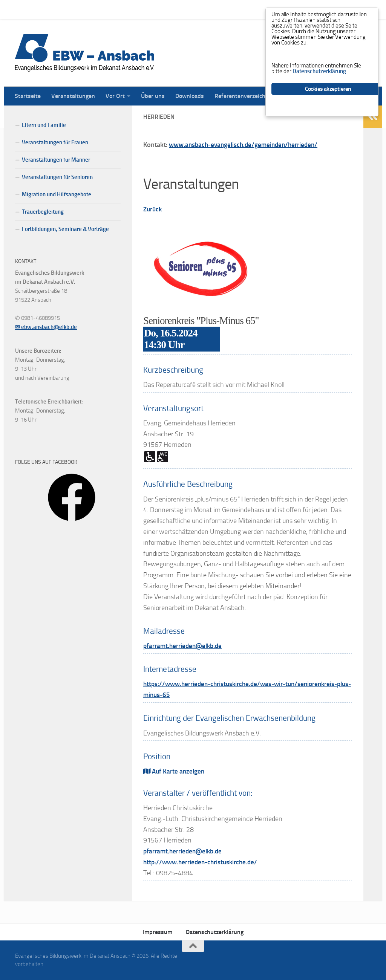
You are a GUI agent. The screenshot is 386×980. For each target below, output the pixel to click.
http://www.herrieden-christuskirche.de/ (204, 862)
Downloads (184, 9)
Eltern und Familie (44, 125)
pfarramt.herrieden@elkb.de (185, 646)
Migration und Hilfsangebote (57, 194)
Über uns (147, 9)
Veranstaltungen (67, 9)
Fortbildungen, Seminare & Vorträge (65, 229)
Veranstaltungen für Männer (56, 160)
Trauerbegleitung (43, 212)
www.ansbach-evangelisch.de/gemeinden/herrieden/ (247, 145)
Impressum (158, 932)
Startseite (22, 9)
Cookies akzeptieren (328, 97)
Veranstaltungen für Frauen (55, 142)
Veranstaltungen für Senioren (57, 177)
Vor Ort (110, 9)
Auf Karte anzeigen (175, 771)
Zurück (153, 209)
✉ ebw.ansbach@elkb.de (46, 327)
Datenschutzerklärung (215, 932)
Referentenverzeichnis (238, 9)
